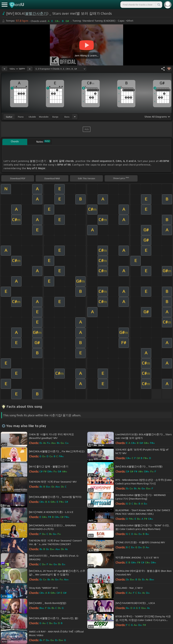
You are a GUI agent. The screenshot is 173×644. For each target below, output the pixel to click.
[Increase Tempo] (30, 69)
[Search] (159, 5)
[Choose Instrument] (75, 117)
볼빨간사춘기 (36, 13)
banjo (55, 117)
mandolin (44, 117)
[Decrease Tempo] (4, 69)
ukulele (32, 117)
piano (21, 117)
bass (67, 117)
